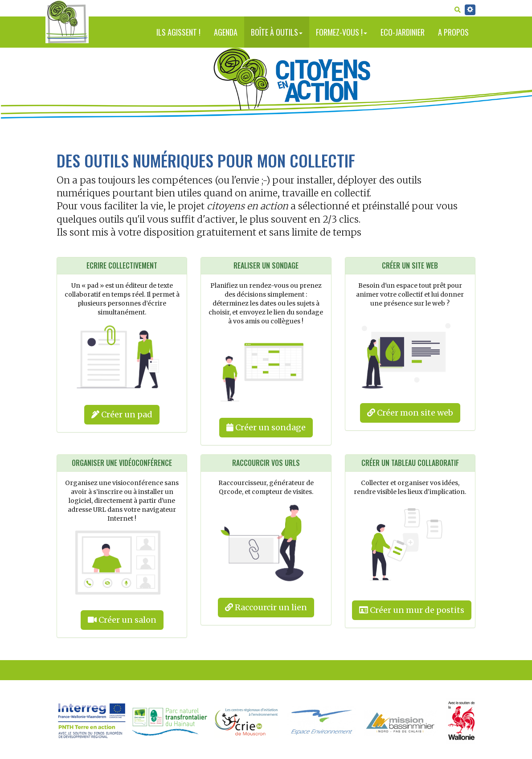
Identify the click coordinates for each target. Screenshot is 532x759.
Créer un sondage (266, 427)
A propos (453, 32)
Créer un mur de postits (412, 610)
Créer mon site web (410, 413)
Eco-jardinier (403, 32)
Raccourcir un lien (266, 607)
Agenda (226, 32)
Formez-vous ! (342, 32)
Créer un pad (122, 414)
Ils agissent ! (178, 32)
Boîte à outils (277, 32)
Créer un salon (122, 620)
